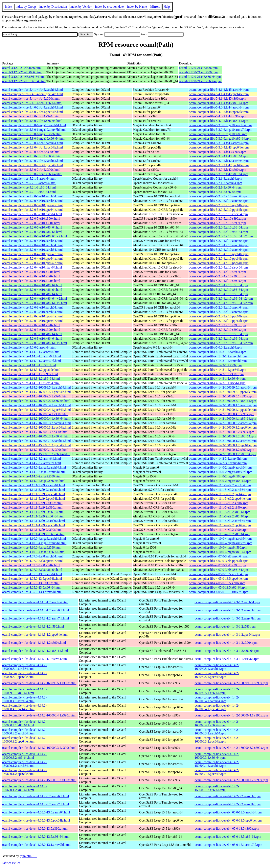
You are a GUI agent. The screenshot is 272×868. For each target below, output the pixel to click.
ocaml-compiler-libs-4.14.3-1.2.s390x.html (30, 374)
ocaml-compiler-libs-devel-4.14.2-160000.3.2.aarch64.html (24, 732)
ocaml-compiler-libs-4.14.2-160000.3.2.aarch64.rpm (223, 423)
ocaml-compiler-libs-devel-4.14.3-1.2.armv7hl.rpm (228, 618)
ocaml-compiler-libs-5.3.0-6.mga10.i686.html (32, 134)
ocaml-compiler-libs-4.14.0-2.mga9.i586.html (32, 476)
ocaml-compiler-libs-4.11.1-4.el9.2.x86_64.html (33, 534)
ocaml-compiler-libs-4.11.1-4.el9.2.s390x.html (32, 530)
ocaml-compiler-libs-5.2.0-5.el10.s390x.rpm (217, 219)
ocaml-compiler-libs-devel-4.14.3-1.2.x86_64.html (35, 651)
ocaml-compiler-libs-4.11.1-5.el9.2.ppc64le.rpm (220, 494)
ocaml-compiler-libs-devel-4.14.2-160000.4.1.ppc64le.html (24, 707)
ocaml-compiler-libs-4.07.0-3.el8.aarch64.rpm (219, 556)
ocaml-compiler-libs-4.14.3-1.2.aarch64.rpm (217, 352)
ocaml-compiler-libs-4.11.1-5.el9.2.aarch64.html (34, 485)
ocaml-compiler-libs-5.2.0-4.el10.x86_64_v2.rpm (221, 299)
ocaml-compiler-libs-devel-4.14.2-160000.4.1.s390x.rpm (231, 715)
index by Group (26, 7)
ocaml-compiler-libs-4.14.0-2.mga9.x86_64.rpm (220, 481)
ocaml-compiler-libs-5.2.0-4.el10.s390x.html (31, 272)
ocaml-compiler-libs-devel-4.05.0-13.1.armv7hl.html (36, 845)
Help (167, 7)
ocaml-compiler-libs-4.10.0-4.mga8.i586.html (32, 547)
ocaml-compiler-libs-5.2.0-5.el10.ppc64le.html (32, 205)
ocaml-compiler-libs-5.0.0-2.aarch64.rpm (215, 347)
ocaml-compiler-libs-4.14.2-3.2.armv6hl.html (32, 459)
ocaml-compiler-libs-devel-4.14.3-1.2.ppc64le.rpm (227, 635)
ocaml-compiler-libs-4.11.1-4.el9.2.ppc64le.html (34, 525)
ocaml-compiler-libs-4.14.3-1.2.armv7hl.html (32, 361)
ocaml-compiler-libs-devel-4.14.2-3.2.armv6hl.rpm (228, 796)
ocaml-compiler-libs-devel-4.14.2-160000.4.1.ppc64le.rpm (217, 707)
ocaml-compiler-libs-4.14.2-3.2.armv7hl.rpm (218, 463)
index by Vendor (81, 7)
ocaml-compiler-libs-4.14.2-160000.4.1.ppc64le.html (37, 410)
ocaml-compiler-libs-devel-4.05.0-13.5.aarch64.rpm (228, 812)
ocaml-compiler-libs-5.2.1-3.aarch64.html (29, 179)
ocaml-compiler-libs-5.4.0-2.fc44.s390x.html (31, 116)
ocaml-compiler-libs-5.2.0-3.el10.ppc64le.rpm (219, 316)
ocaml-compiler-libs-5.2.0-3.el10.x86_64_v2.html (35, 343)
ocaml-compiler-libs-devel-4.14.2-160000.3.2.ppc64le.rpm (217, 740)
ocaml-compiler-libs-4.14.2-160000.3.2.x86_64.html (36, 436)
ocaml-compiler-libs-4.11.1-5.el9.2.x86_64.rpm (219, 512)
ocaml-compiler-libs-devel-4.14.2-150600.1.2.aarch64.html (24, 764)
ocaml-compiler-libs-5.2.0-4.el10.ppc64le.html (32, 254)
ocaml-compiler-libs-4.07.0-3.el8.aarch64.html (32, 556)
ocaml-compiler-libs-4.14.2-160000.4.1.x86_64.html (36, 419)
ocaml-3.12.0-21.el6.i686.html (22, 68)
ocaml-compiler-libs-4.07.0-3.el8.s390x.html (31, 565)
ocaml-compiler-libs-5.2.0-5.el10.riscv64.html (32, 214)
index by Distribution (53, 7)
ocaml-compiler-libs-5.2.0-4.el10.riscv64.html (32, 267)
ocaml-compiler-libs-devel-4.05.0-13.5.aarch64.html (36, 812)
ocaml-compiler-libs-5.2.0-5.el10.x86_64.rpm (218, 227)
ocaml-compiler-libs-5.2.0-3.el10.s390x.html (31, 325)
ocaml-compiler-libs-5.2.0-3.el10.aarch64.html (32, 307)
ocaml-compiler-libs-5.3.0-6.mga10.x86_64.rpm (220, 139)
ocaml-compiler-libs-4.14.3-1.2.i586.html (29, 365)
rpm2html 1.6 (29, 856)
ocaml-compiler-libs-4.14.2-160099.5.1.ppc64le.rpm (223, 392)
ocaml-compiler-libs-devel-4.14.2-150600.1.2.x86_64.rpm (217, 788)
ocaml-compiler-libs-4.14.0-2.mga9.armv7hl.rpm (220, 472)
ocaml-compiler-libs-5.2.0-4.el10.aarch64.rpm (219, 241)
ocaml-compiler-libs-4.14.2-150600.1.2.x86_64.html (36, 454)
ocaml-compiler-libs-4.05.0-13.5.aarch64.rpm (218, 574)
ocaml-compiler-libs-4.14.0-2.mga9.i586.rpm (218, 476)
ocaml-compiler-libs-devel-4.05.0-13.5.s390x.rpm (227, 828)
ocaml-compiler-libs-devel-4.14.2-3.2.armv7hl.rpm (228, 804)
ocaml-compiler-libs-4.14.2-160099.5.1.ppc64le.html (37, 392)
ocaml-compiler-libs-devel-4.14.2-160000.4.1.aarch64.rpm (217, 699)
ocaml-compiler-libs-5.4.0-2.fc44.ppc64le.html (32, 112)
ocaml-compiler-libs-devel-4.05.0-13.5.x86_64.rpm (228, 837)
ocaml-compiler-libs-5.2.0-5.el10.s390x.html (31, 219)
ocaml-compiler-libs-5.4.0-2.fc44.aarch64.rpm (219, 107)
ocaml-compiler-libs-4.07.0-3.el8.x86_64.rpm (218, 570)
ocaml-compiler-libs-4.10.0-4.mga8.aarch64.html (34, 539)
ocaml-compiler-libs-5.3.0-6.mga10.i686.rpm (218, 134)
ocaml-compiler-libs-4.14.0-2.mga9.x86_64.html (34, 481)
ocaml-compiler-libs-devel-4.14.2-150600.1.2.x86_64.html (24, 788)
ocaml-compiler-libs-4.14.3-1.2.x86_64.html (31, 379)
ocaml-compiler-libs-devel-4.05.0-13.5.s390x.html (35, 828)
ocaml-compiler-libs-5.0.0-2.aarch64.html (29, 347)
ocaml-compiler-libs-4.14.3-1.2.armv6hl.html (32, 356)
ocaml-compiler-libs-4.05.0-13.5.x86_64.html (32, 587)
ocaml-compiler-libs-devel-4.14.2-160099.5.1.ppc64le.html (24, 675)
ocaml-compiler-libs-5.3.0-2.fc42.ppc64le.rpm (219, 165)
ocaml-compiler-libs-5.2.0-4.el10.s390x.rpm (217, 272)
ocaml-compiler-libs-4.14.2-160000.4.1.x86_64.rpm (222, 419)
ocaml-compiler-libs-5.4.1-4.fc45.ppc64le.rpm (219, 94)
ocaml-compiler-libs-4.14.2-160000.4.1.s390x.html (35, 414)
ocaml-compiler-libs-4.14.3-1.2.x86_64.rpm (217, 379)
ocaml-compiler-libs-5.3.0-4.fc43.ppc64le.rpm (219, 147)
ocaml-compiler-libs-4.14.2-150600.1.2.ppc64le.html (37, 445)
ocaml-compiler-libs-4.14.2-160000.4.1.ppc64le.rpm (223, 410)
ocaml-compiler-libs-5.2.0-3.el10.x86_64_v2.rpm (221, 343)
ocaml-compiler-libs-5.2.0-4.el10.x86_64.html (32, 285)
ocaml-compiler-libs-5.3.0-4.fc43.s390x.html (31, 152)
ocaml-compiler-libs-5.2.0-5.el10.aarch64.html (32, 196)
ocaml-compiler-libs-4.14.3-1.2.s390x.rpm (216, 374)
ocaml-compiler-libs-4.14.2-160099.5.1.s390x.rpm (221, 396)
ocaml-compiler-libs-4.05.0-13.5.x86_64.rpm (218, 587)
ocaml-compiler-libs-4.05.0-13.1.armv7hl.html (32, 592)
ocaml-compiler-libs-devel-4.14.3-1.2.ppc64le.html (35, 635)
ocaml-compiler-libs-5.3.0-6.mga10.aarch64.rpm (220, 125)
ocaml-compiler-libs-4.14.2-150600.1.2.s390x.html (35, 450)
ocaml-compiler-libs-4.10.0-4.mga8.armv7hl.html (34, 543)
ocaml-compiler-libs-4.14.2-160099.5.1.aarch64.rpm (223, 387)
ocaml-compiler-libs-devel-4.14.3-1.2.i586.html (33, 626)
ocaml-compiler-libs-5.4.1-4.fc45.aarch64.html (32, 90)
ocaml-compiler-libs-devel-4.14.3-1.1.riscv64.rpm (227, 659)
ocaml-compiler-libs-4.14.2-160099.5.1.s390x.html (35, 396)
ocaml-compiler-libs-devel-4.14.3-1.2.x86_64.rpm (227, 651)
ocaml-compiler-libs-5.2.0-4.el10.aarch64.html (32, 241)
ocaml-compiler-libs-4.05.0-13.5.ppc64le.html (32, 579)
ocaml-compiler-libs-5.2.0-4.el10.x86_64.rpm (218, 285)
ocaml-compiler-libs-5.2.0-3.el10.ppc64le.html (32, 316)
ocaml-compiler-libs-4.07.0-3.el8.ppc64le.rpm (219, 561)
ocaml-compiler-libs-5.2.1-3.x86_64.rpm (215, 187)
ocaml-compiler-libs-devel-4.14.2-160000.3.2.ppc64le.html (24, 740)
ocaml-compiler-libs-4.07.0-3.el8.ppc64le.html (32, 561)
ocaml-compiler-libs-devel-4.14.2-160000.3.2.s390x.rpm (231, 748)
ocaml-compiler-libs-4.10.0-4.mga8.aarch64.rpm (220, 539)
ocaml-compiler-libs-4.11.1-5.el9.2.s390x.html (32, 503)
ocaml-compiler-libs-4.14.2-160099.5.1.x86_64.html (36, 401)
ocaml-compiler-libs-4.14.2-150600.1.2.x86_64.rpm (222, 454)
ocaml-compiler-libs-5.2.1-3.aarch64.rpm (215, 179)
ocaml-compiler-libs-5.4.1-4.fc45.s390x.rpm (217, 98)
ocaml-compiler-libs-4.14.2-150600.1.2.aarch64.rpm (223, 441)
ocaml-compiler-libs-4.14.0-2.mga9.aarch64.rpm (220, 467)
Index (8, 7)
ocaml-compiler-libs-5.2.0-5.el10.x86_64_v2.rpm (221, 236)
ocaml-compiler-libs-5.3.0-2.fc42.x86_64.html (32, 174)
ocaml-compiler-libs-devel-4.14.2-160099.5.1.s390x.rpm (231, 683)
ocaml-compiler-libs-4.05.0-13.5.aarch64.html (32, 574)
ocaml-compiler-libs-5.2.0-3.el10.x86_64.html (32, 334)
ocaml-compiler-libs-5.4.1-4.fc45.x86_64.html (32, 103)
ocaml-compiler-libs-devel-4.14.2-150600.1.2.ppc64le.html (24, 772)
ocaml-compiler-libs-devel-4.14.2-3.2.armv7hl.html (36, 804)
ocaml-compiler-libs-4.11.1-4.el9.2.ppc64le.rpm (220, 525)
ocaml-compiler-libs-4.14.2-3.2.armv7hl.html (32, 463)
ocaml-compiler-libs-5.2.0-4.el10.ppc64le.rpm (219, 254)
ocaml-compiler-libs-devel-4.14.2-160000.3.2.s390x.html (39, 748)
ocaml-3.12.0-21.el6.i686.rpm (198, 68)
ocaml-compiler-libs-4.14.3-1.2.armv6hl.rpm (218, 356)
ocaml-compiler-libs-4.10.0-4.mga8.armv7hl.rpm (220, 543)
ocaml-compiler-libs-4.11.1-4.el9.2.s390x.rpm (218, 530)
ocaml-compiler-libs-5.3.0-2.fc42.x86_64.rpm (218, 174)
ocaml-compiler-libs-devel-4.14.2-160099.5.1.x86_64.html (24, 691)
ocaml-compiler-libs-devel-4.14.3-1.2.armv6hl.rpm (228, 610)
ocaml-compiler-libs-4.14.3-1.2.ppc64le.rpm (217, 370)
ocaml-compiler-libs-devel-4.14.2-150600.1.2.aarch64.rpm (217, 764)
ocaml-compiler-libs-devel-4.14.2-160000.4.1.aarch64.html (24, 699)
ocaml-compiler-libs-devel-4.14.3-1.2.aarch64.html (35, 602)
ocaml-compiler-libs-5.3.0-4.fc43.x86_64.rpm (218, 156)
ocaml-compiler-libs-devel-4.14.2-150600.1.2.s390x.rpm (231, 780)
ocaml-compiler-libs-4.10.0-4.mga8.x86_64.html (34, 552)
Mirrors (155, 7)
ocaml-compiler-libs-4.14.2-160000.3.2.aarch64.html (37, 423)
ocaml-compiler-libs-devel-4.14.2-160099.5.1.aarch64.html (24, 667)
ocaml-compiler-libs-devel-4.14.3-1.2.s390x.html (34, 643)
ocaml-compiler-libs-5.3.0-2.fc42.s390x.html (31, 170)
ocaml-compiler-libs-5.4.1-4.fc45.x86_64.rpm (218, 103)
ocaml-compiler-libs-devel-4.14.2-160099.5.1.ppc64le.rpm (217, 675)
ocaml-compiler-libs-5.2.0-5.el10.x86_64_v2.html (35, 236)
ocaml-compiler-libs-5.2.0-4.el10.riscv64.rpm (218, 267)
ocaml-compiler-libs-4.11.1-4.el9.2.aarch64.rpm (220, 521)
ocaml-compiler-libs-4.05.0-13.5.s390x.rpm (217, 583)
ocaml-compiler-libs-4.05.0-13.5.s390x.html (31, 583)
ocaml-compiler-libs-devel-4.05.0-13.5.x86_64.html (36, 837)
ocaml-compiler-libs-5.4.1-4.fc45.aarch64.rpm (219, 90)
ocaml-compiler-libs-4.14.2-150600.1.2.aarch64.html (37, 441)
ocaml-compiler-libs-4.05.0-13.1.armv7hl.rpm (218, 592)
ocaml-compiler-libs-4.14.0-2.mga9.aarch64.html (34, 467)
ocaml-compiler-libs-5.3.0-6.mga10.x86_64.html (34, 139)
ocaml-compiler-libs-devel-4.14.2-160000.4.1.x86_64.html (24, 723)
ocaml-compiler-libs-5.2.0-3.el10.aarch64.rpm (219, 307)
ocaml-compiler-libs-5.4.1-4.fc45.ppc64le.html (32, 94)
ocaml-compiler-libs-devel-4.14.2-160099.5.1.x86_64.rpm (217, 691)
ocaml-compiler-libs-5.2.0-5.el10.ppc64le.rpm (219, 205)
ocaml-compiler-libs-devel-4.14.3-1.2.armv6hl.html (36, 610)
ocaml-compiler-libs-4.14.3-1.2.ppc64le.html (31, 370)
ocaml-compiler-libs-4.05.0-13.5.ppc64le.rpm (218, 579)
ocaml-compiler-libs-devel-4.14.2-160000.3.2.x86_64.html (24, 756)
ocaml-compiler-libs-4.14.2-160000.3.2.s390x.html (35, 432)
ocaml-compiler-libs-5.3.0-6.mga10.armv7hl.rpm (220, 130)
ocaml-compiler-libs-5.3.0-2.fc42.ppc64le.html (32, 165)
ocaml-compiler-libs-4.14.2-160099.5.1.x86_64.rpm (222, 401)
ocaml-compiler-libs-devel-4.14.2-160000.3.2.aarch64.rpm (217, 732)
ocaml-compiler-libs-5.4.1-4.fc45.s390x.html (31, 98)
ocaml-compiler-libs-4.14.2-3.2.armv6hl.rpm (218, 459)
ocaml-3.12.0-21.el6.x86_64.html (24, 77)
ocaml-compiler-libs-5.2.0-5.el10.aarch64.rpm (219, 196)
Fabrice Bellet (11, 863)
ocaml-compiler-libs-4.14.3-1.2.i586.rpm (215, 365)
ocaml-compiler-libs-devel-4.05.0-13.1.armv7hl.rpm (228, 845)
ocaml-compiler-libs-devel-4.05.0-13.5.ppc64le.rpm (228, 820)
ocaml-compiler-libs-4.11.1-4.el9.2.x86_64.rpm (219, 534)
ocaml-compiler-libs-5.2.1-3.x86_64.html (29, 187)
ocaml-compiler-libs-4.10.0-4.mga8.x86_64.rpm (220, 552)
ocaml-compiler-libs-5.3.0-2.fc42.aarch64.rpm (219, 161)
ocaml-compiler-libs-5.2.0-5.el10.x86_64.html (32, 227)
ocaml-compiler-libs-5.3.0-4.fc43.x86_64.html (32, 156)
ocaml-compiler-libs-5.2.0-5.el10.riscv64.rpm (218, 214)
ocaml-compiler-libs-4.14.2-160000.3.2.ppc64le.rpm (223, 427)
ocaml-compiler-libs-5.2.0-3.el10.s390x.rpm (217, 325)
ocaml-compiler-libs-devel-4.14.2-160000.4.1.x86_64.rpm (217, 723)
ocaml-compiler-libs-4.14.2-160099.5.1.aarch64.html (37, 387)
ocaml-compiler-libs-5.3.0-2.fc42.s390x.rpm (217, 170)
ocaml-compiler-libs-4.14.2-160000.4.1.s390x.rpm (221, 414)
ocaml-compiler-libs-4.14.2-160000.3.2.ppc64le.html (37, 427)
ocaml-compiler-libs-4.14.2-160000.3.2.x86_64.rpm (222, 436)
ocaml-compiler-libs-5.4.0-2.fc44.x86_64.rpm (218, 121)
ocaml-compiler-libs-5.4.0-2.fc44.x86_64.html (32, 121)
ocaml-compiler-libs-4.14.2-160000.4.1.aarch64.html (37, 405)
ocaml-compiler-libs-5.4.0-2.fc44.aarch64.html (32, 107)
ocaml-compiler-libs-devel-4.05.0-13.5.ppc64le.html (36, 820)
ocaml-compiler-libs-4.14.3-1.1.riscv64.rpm (217, 383)
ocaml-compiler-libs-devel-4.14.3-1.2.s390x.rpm (226, 643)
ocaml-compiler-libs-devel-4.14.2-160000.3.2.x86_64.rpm (217, 756)
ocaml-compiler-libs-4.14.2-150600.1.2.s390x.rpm (221, 450)
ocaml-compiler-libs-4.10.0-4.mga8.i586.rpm (218, 547)
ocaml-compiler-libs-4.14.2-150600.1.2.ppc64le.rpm (223, 445)
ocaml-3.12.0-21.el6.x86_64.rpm (200, 77)
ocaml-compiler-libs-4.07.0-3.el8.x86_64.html (32, 570)
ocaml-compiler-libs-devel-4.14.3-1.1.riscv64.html (35, 659)
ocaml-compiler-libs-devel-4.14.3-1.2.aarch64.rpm (227, 602)
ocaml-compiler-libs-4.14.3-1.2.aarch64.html (31, 352)
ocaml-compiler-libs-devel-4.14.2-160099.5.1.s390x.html (39, 683)
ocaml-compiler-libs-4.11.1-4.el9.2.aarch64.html (34, 521)
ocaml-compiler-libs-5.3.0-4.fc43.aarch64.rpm (219, 143)
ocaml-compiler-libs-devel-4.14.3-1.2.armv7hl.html (36, 618)
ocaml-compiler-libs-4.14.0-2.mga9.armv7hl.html (34, 472)
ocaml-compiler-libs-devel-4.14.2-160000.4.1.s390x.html (39, 715)
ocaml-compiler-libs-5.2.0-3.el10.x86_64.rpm (218, 334)
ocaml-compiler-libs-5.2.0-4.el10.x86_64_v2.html (35, 299)
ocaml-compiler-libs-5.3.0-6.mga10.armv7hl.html (34, 130)
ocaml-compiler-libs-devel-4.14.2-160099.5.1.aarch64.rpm (217, 667)
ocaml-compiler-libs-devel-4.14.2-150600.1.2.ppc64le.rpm (217, 772)
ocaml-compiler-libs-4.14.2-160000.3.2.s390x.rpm (221, 432)
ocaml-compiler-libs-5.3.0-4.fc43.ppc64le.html (32, 147)
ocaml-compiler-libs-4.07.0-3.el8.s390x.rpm (217, 565)
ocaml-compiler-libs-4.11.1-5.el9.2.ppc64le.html (34, 494)
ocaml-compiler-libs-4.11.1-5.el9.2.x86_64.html (33, 512)
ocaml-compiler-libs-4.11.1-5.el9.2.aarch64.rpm (220, 485)
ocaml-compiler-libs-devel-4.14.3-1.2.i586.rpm (225, 626)
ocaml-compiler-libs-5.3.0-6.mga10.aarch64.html (34, 125)
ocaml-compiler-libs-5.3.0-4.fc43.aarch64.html (32, 143)
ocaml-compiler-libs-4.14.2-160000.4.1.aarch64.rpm (223, 405)
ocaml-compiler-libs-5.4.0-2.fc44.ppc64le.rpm (219, 112)
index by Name (137, 7)
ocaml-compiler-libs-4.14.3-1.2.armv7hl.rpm (218, 361)
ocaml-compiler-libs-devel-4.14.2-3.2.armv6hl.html (36, 796)
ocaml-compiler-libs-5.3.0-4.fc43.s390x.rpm (217, 152)
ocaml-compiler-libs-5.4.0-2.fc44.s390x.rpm (217, 116)
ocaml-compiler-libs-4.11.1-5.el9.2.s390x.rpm (218, 503)
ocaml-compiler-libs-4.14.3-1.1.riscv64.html (31, 383)
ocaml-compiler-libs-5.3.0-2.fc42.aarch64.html (32, 161)
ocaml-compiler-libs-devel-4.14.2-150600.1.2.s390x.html (39, 780)
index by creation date (109, 7)
